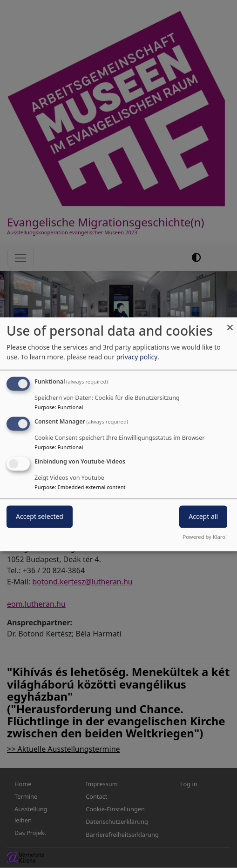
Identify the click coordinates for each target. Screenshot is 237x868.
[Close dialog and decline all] (230, 323)
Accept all (203, 516)
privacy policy (137, 357)
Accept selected (40, 516)
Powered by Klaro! (205, 537)
